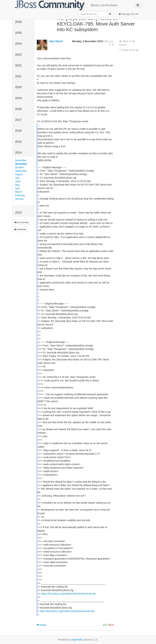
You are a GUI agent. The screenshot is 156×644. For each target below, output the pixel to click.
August (19, 174)
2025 (18, 33)
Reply (42, 625)
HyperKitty (77, 640)
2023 (18, 55)
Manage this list (129, 14)
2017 (18, 120)
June (18, 181)
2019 (18, 98)
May (17, 185)
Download (20, 229)
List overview (22, 222)
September (21, 171)
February (20, 195)
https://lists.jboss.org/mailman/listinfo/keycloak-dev (69, 594)
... (39, 125)
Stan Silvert (56, 41)
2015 (18, 142)
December (21, 160)
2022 (18, 65)
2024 (18, 44)
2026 (18, 22)
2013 (18, 213)
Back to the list (129, 50)
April (18, 188)
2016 (18, 131)
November (21, 164)
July (17, 178)
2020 (18, 87)
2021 (18, 76)
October (19, 167)
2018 (18, 109)
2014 (18, 153)
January (19, 199)
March (18, 192)
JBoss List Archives (66, 5)
